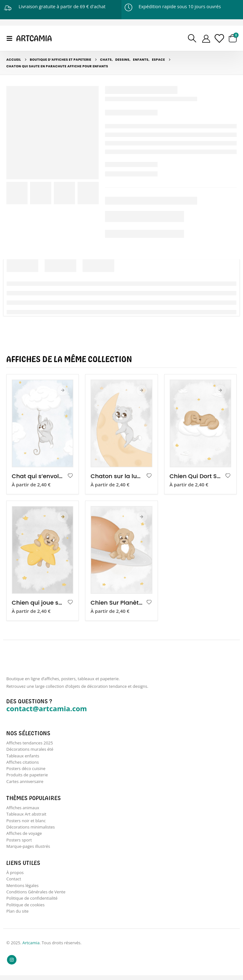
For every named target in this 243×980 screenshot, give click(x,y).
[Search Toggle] (192, 38)
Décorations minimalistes (31, 829)
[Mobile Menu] (11, 38)
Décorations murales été (30, 749)
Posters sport (19, 842)
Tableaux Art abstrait (26, 816)
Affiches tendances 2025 (30, 743)
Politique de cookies (25, 909)
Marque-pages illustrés (28, 849)
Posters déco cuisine (26, 769)
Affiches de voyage (24, 836)
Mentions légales (22, 889)
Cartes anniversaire (25, 783)
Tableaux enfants (23, 756)
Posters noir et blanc (26, 823)
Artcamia (31, 947)
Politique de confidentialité (32, 902)
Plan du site (17, 915)
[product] (43, 423)
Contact (14, 882)
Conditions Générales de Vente (36, 896)
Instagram (12, 965)
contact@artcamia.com (47, 708)
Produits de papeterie (27, 776)
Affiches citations (23, 763)
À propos (15, 876)
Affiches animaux (23, 809)
